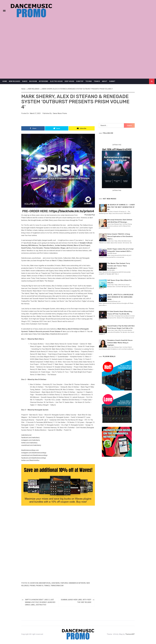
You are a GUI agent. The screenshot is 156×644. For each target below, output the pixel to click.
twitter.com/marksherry (29, 443)
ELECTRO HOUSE (56, 81)
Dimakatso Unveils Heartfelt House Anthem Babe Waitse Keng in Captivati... (120, 343)
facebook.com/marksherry (30, 438)
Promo (32, 586)
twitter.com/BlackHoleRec (30, 460)
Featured (64, 583)
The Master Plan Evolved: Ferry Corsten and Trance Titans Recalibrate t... (119, 266)
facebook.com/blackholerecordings (34, 458)
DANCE (25, 81)
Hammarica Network (77, 583)
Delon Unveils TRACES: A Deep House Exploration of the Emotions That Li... (120, 236)
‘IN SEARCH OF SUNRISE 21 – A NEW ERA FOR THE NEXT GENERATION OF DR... (121, 207)
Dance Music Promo (60, 113)
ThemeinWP (130, 634)
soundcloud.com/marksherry (31, 445)
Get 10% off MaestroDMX (117, 149)
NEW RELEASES (15, 81)
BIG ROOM (33, 81)
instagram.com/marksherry (31, 440)
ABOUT (105, 81)
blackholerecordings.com (30, 450)
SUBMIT (112, 81)
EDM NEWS (56, 583)
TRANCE (97, 81)
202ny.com (34, 583)
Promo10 (40, 586)
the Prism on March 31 (50, 261)
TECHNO (89, 81)
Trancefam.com (57, 586)
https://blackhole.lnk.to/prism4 (72, 211)
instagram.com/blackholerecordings (34, 453)
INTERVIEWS (44, 81)
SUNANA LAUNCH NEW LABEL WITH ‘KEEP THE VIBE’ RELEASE (76, 601)
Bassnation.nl (45, 583)
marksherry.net (26, 435)
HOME (5, 81)
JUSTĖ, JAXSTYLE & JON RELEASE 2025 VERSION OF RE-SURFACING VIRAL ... (120, 297)
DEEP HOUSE (69, 81)
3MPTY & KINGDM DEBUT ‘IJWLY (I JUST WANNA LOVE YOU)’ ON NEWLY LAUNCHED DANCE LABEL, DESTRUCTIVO (40, 602)
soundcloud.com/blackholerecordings (34, 455)
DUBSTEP (80, 81)
